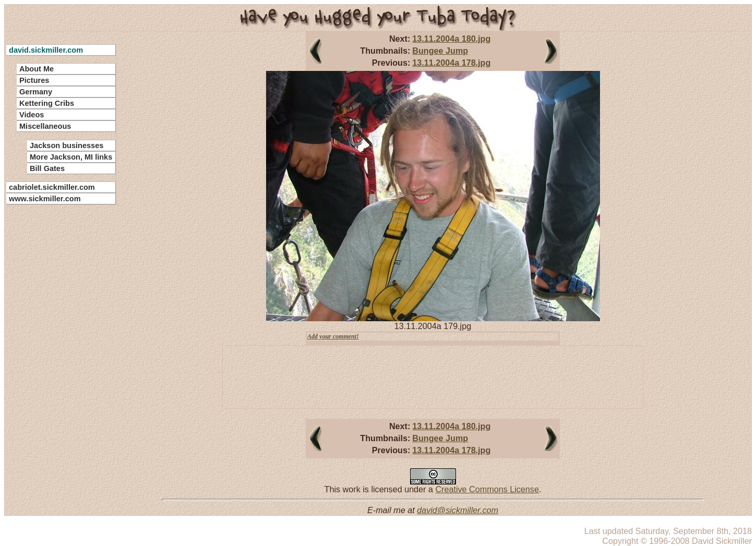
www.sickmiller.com (45, 199)
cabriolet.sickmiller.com (52, 187)
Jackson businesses (67, 145)
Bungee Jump (440, 51)
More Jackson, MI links (71, 157)
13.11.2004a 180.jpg (451, 39)
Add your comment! (333, 336)
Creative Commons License (487, 489)
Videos (32, 115)
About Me (37, 69)
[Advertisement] (55, 365)
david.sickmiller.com (46, 50)
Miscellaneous (45, 126)
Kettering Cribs (47, 103)
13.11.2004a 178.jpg (451, 63)
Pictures (34, 80)
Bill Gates (47, 168)
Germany (36, 92)
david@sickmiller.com (458, 510)
